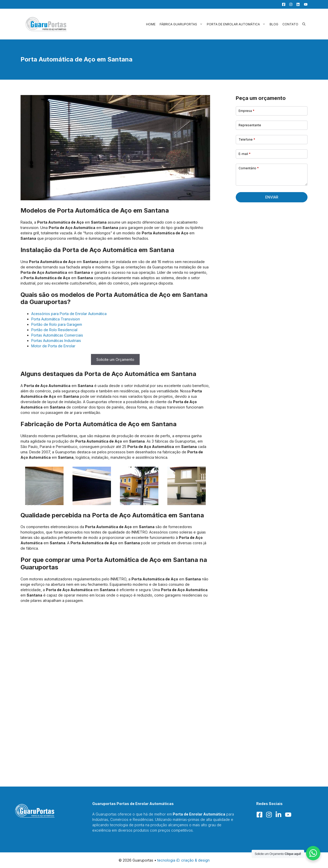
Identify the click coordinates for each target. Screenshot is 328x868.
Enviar (272, 197)
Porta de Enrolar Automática (237, 24)
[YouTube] (304, 4)
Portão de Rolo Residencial (54, 330)
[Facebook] (282, 4)
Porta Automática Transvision (56, 319)
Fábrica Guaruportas (182, 24)
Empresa (247, 111)
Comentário (249, 168)
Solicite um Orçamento (115, 359)
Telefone (247, 139)
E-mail (245, 154)
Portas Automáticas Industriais (56, 341)
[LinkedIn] (297, 4)
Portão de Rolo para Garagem (57, 324)
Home (151, 24)
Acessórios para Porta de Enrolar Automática (69, 314)
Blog (274, 24)
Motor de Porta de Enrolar (53, 346)
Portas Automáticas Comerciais (57, 335)
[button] (304, 24)
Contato (290, 24)
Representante (250, 125)
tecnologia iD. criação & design (183, 860)
